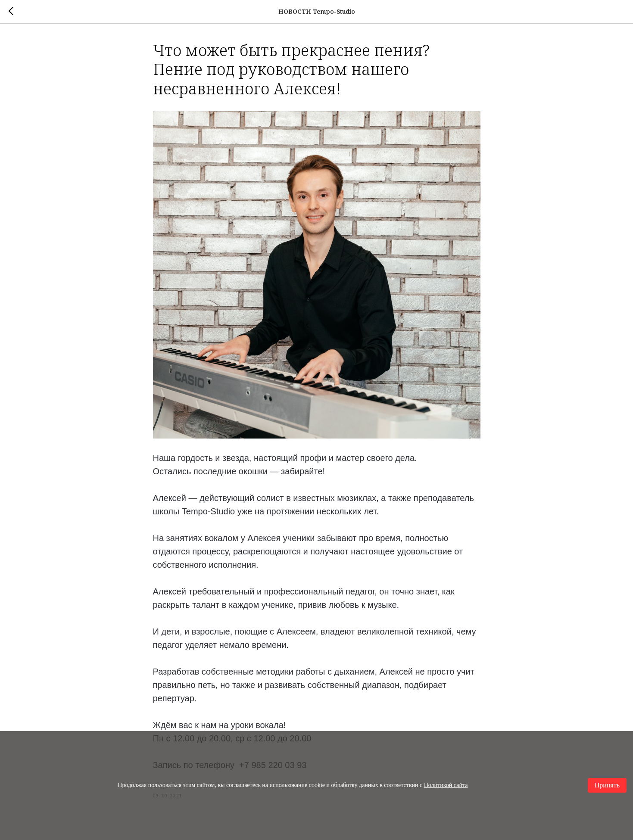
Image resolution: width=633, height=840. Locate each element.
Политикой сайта (446, 785)
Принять (607, 785)
